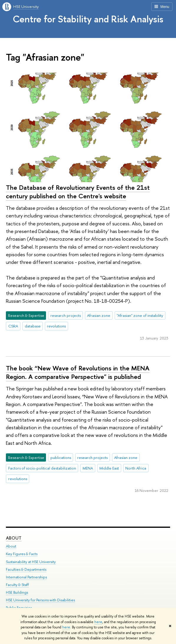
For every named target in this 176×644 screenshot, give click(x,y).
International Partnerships (26, 577)
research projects (66, 315)
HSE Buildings (17, 592)
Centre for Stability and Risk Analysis (88, 19)
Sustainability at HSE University (31, 561)
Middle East (109, 468)
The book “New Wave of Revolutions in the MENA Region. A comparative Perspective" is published (78, 372)
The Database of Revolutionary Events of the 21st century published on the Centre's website (78, 192)
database (33, 326)
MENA (88, 468)
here (98, 622)
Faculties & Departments (26, 569)
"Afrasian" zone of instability (140, 315)
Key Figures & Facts (22, 554)
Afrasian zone (99, 315)
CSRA (13, 326)
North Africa (136, 468)
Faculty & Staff (17, 585)
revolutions (56, 326)
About (14, 538)
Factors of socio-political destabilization (42, 468)
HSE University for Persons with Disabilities (40, 600)
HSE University (26, 6)
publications (61, 457)
